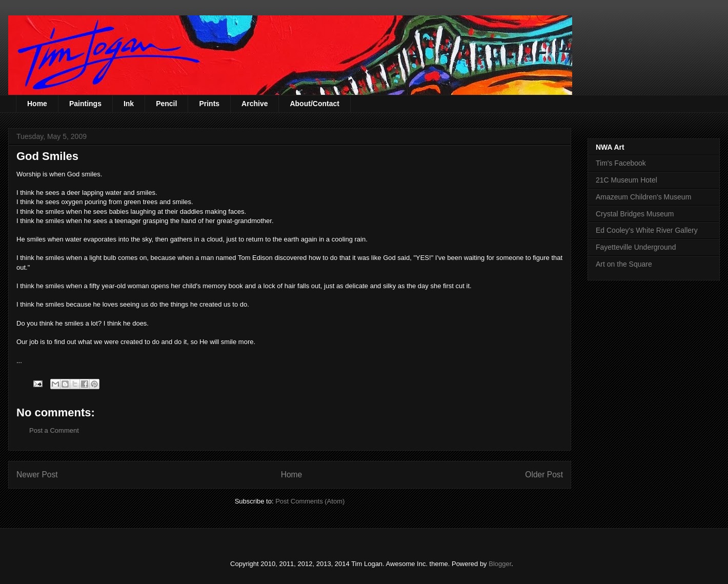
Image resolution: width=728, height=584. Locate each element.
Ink (129, 104)
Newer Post (37, 475)
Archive (255, 104)
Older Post (544, 475)
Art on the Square (624, 264)
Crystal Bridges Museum (635, 214)
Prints (209, 104)
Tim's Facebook (621, 163)
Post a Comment (54, 430)
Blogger (500, 564)
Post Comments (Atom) (310, 501)
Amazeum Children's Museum (643, 197)
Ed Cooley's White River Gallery (647, 230)
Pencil (166, 104)
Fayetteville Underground (636, 247)
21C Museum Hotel (626, 180)
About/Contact (314, 104)
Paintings (85, 104)
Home (37, 104)
